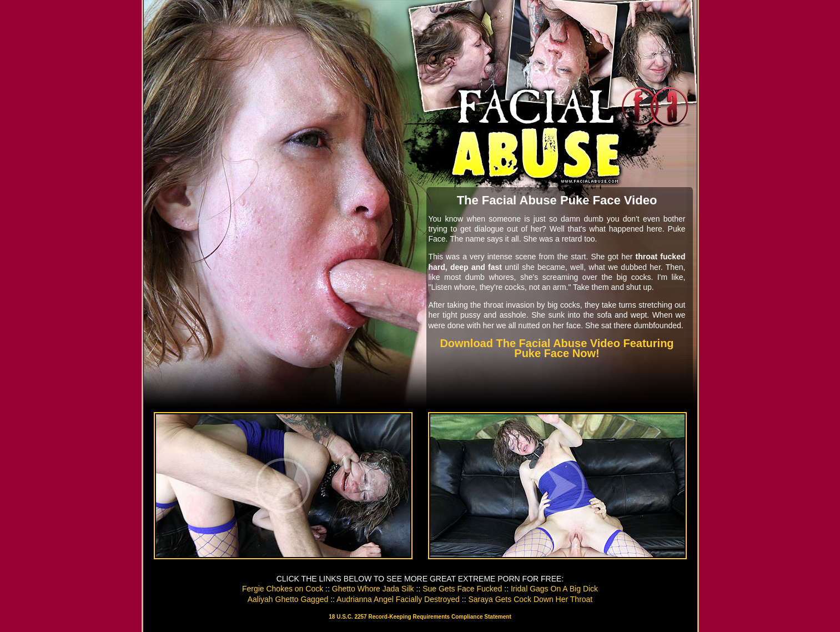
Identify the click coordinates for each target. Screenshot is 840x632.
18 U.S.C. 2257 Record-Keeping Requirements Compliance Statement (420, 617)
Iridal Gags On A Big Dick (554, 589)
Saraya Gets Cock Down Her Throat (530, 599)
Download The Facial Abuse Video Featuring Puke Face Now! (557, 348)
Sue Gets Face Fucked (462, 589)
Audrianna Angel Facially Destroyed (398, 599)
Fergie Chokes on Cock (283, 589)
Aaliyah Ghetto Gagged (288, 599)
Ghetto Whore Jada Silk (373, 589)
